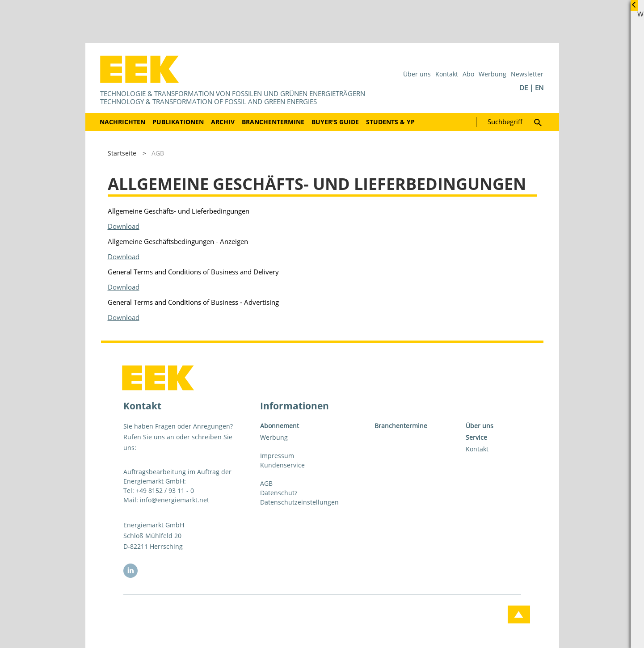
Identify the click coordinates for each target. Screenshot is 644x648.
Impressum (277, 456)
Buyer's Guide (335, 122)
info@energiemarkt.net (175, 500)
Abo (468, 74)
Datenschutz (279, 493)
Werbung (492, 74)
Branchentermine (273, 122)
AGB (158, 153)
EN (539, 88)
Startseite (122, 153)
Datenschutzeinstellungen (299, 502)
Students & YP (390, 122)
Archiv (223, 122)
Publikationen (178, 122)
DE (524, 88)
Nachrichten (122, 122)
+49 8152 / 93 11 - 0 (165, 490)
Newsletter (527, 74)
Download (124, 226)
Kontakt (447, 74)
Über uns (417, 74)
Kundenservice (282, 465)
